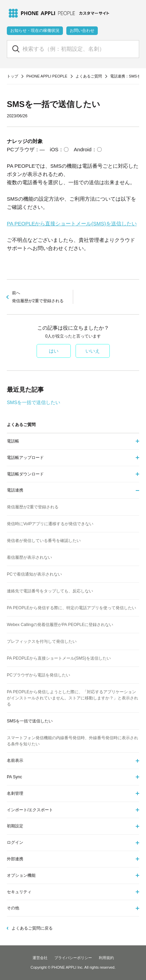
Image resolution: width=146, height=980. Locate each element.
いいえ (93, 351)
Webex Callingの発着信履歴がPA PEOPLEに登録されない (60, 625)
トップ (12, 76)
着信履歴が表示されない (29, 557)
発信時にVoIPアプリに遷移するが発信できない (50, 524)
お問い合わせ (82, 31)
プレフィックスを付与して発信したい (42, 641)
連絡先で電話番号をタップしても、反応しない (50, 591)
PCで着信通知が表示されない (34, 574)
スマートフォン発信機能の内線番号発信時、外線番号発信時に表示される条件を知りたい (72, 741)
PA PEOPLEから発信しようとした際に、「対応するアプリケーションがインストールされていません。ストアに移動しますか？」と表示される (72, 698)
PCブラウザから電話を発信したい (38, 675)
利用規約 (106, 958)
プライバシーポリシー (73, 958)
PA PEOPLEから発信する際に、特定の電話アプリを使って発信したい (71, 608)
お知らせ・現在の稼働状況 (35, 31)
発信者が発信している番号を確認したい (44, 541)
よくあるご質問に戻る (32, 928)
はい (54, 351)
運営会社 (40, 958)
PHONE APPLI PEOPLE (47, 76)
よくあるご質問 (89, 76)
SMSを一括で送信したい (34, 402)
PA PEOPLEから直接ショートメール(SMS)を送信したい (72, 223)
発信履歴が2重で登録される (33, 507)
